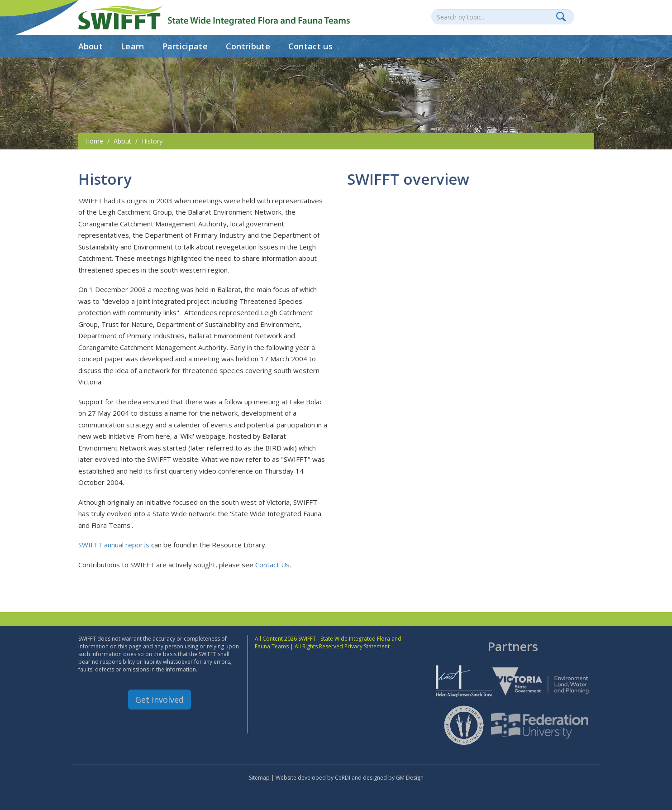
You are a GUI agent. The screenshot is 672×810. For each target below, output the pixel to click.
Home (94, 141)
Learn (133, 46)
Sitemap (259, 778)
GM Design (410, 778)
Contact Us (272, 565)
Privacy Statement (367, 646)
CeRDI (343, 778)
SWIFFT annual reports (114, 545)
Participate (185, 46)
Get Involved (160, 700)
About (91, 46)
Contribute (248, 46)
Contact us (310, 46)
